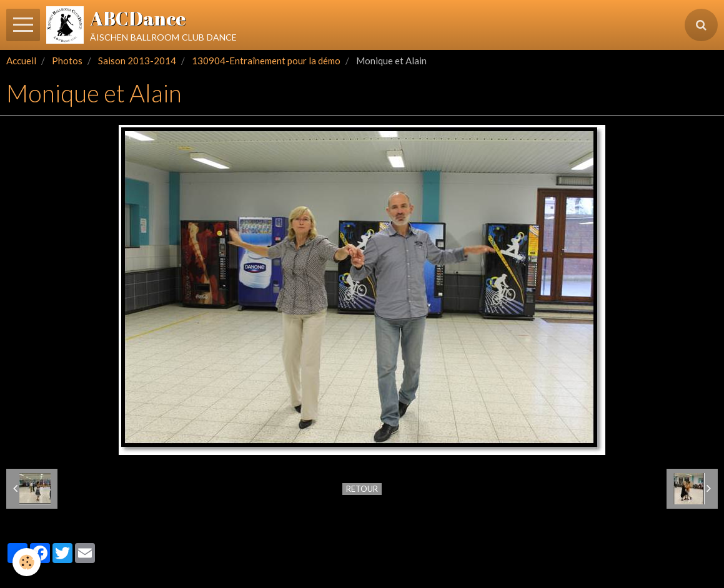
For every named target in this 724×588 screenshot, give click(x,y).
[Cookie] (27, 562)
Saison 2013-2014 (137, 61)
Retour (362, 489)
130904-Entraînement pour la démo (266, 61)
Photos (67, 61)
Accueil (21, 61)
